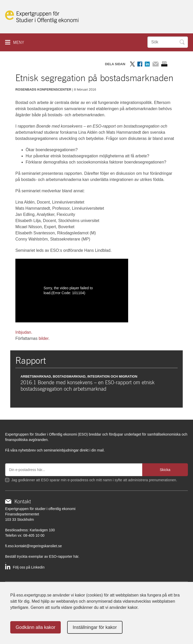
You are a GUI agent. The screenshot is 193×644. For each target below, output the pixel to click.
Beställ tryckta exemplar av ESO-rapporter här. (42, 556)
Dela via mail (155, 64)
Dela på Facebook (140, 64)
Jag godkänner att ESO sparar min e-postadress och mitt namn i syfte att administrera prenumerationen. (94, 480)
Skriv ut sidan (164, 64)
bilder (44, 338)
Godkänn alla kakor (35, 627)
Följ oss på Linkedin (29, 567)
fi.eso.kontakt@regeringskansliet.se (33, 546)
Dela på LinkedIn (147, 64)
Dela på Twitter (132, 64)
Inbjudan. (24, 332)
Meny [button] (19, 42)
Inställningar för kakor (95, 627)
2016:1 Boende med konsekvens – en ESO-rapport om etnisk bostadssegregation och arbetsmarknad (88, 386)
